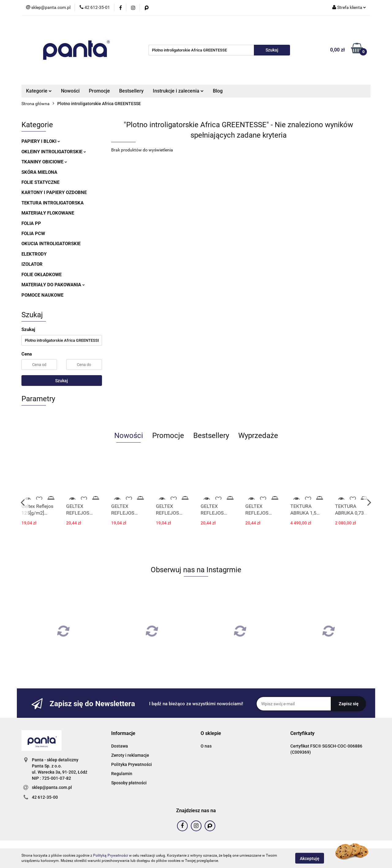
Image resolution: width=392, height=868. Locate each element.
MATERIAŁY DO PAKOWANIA (53, 285)
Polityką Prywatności (111, 855)
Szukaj (62, 381)
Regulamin (122, 774)
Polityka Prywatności (132, 764)
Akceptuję (310, 858)
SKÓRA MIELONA (39, 172)
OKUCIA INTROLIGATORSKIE (51, 244)
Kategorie (39, 91)
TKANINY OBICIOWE (44, 162)
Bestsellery (131, 91)
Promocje (99, 91)
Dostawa (120, 746)
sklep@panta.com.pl (52, 787)
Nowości (70, 91)
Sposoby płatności (129, 783)
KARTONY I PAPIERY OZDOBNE (54, 192)
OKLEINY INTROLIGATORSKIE (54, 152)
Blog (218, 91)
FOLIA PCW (33, 234)
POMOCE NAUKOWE (42, 295)
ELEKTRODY (34, 254)
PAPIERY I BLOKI (41, 141)
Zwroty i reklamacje (130, 755)
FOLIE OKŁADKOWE (41, 275)
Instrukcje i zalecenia (178, 91)
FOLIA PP (31, 223)
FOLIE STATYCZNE (40, 182)
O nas (206, 746)
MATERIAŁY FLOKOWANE (48, 213)
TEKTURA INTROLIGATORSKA (53, 203)
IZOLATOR (32, 264)
